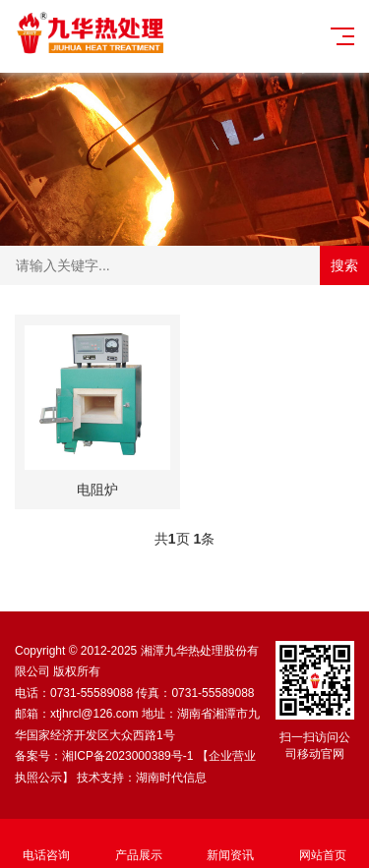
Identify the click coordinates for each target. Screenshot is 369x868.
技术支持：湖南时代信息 (142, 778)
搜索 (344, 265)
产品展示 (139, 844)
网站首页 (323, 844)
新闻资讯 (231, 844)
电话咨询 (46, 844)
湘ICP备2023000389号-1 (127, 756)
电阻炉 (97, 490)
